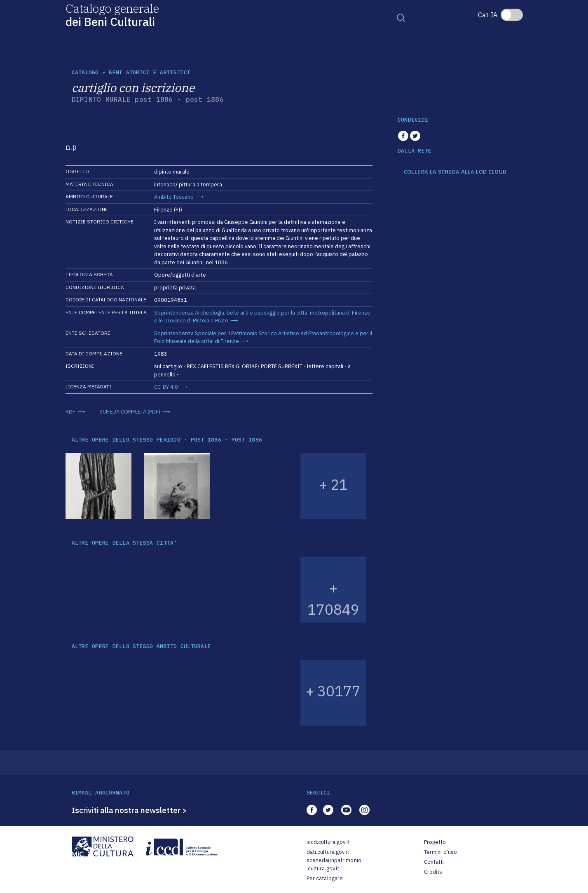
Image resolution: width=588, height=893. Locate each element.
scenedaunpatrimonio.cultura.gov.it (334, 864)
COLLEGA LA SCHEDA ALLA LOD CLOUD (455, 172)
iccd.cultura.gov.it (328, 842)
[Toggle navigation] (401, 17)
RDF (70, 412)
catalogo (85, 72)
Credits (433, 872)
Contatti (434, 862)
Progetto (435, 842)
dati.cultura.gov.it (328, 852)
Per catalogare (325, 878)
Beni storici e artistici (150, 72)
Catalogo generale (112, 15)
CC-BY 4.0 (166, 387)
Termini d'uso (441, 852)
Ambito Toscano (174, 197)
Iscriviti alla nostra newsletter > (129, 810)
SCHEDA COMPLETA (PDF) (130, 412)
